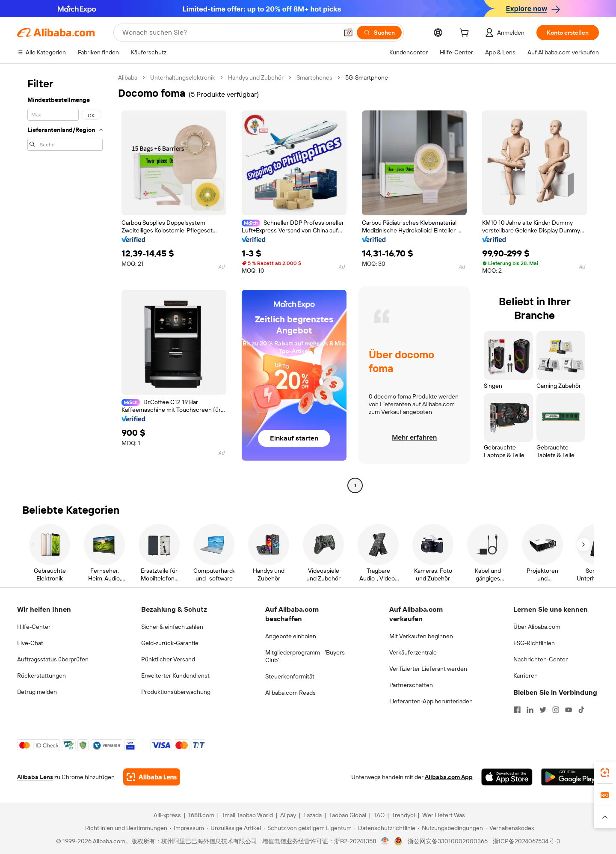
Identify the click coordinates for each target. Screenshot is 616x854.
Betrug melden (37, 692)
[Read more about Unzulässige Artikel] (234, 828)
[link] (605, 773)
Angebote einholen (291, 636)
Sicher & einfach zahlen (172, 627)
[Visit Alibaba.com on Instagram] (556, 710)
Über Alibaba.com (537, 627)
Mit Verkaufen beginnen (421, 636)
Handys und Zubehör (256, 77)
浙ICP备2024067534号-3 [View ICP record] (526, 841)
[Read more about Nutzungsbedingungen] (450, 828)
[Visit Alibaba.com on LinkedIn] (530, 710)
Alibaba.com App (449, 777)
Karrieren (526, 675)
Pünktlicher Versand (168, 659)
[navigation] (65, 283)
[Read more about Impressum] (187, 828)
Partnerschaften (411, 685)
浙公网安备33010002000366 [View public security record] (448, 841)
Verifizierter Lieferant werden (428, 669)
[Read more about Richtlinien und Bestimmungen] (125, 828)
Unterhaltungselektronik (183, 77)
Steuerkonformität (290, 676)
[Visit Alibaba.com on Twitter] (543, 710)
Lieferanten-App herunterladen (431, 701)
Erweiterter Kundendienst (175, 675)
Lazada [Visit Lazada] (312, 815)
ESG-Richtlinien (534, 643)
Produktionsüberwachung (176, 692)
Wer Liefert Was (444, 815)
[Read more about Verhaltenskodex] (510, 828)
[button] (348, 33)
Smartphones (314, 77)
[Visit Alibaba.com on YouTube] (569, 710)
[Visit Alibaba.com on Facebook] (517, 710)
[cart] (466, 34)
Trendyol (403, 815)
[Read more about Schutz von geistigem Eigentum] (308, 828)
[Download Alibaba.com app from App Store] (507, 777)
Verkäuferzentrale (413, 652)
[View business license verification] (385, 841)
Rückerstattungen (41, 675)
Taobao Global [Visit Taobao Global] (348, 815)
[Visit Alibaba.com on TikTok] (581, 710)
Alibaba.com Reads (290, 693)
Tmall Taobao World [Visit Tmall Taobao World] (247, 815)
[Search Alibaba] (229, 33)
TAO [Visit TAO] (379, 815)
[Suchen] (379, 33)
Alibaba (128, 77)
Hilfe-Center (34, 627)
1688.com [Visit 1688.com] (201, 815)
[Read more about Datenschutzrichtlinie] (385, 828)
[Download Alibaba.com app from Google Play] (570, 777)
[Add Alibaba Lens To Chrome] (152, 777)
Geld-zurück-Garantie (170, 643)
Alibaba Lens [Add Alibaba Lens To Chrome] (35, 777)
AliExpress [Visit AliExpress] (167, 815)
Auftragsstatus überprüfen (53, 659)
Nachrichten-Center (540, 659)
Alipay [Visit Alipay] (288, 815)
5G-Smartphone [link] (367, 77)
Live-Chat (30, 643)
